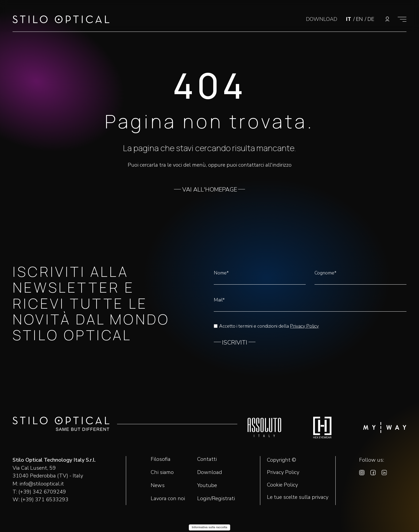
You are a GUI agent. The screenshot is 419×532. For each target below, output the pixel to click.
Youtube (207, 485)
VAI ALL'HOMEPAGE (210, 190)
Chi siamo (162, 472)
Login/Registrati (216, 498)
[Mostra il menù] (402, 19)
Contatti (207, 459)
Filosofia (161, 459)
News (158, 485)
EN (360, 19)
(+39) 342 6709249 (42, 492)
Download (210, 472)
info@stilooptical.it (42, 484)
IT (349, 19)
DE (371, 19)
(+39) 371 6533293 (45, 500)
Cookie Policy (282, 485)
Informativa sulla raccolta (210, 527)
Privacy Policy (304, 326)
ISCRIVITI (235, 343)
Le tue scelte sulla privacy (298, 497)
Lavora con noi (168, 498)
